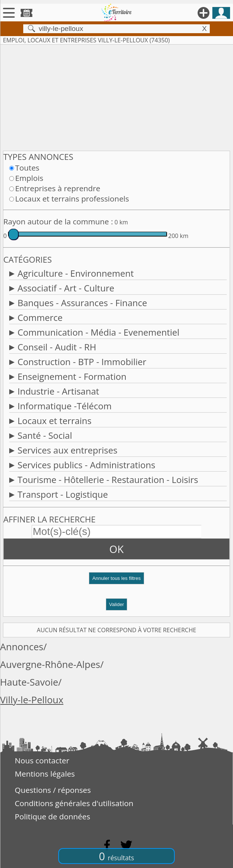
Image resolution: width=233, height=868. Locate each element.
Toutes (27, 168)
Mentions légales (45, 774)
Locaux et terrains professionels (72, 199)
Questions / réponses (53, 790)
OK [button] (117, 549)
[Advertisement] (116, 96)
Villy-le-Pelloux (32, 700)
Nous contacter (42, 760)
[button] (116, 581)
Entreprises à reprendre (58, 188)
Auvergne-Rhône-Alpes (50, 664)
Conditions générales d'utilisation (74, 803)
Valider (117, 604)
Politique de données (53, 816)
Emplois (29, 178)
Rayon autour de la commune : (58, 221)
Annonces (22, 647)
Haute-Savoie (29, 682)
